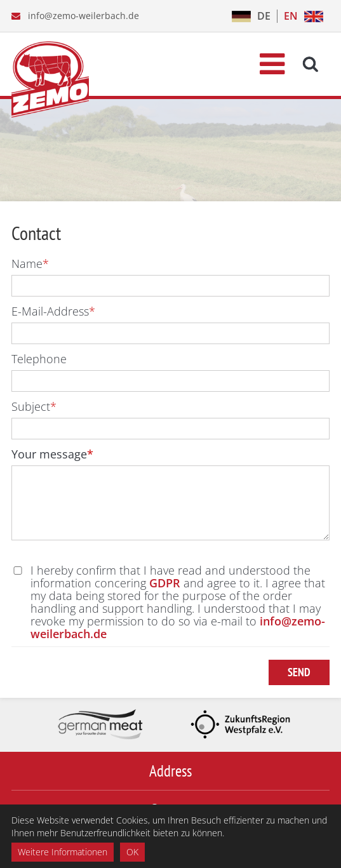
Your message (52, 454)
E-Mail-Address (53, 311)
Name (30, 264)
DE (264, 16)
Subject (34, 406)
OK (132, 852)
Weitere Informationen (63, 852)
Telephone (39, 359)
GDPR (165, 583)
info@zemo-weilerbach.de (84, 16)
